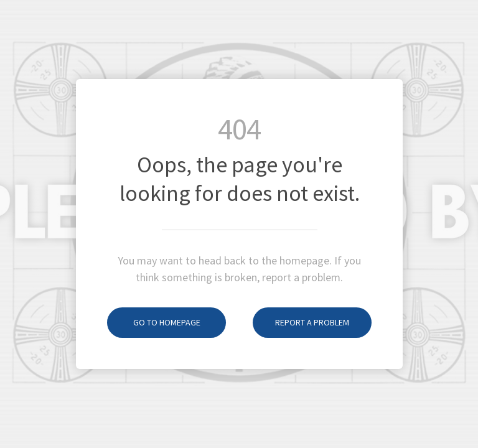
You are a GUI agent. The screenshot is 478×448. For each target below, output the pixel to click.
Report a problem (301, 322)
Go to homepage (154, 322)
